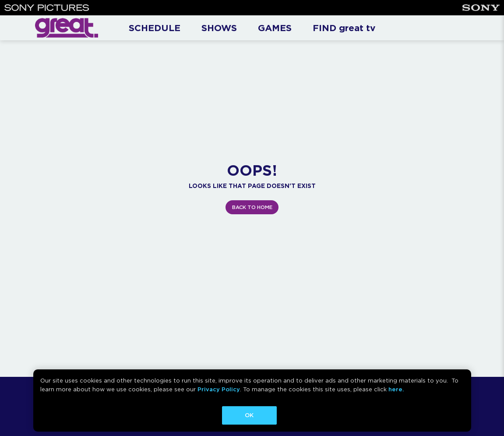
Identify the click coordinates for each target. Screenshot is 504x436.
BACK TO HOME (252, 207)
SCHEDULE (155, 28)
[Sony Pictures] (47, 8)
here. (396, 389)
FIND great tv (344, 28)
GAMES (275, 28)
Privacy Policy (219, 389)
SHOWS (219, 28)
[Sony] (481, 8)
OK (249, 415)
